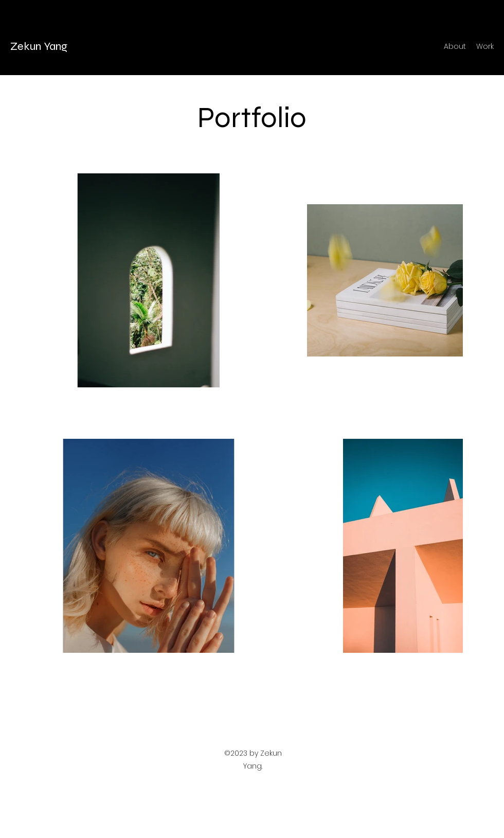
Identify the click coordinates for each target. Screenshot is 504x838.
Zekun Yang (39, 46)
